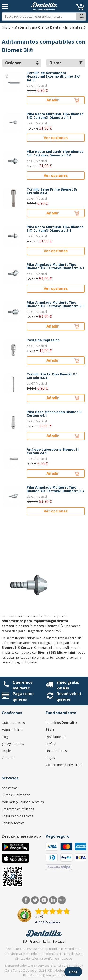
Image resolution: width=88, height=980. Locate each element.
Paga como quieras (23, 696)
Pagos (50, 758)
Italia (47, 941)
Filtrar (66, 63)
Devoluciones (55, 737)
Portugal (59, 941)
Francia (35, 941)
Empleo (7, 751)
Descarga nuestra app (21, 836)
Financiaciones (56, 751)
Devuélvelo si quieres (69, 696)
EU (25, 941)
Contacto (8, 758)
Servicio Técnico (13, 823)
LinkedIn (53, 900)
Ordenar (22, 63)
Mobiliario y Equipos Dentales (23, 802)
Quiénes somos (13, 723)
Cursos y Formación (16, 795)
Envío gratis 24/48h (68, 685)
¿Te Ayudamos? (13, 744)
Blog (5, 737)
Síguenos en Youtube (44, 900)
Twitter (35, 900)
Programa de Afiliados (18, 809)
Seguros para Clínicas (17, 816)
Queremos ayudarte (23, 685)
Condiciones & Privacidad (64, 765)
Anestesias (10, 788)
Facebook (26, 900)
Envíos (50, 744)
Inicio (6, 27)
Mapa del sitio (12, 730)
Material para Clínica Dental (38, 27)
